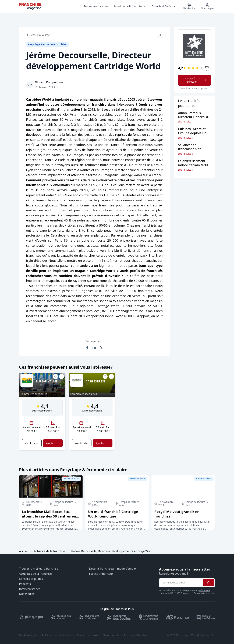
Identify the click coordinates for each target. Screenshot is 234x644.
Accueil (24, 551)
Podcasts (25, 584)
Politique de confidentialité (58, 635)
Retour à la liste (38, 35)
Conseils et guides (31, 579)
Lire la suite (186, 122)
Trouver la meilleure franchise (39, 569)
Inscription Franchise (136, 635)
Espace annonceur (101, 574)
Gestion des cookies (88, 635)
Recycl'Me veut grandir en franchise (177, 514)
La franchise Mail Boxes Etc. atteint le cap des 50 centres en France (49, 516)
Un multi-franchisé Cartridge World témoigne (113, 514)
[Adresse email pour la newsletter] (180, 583)
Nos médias (27, 594)
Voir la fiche (32, 443)
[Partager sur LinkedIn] (94, 347)
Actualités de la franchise (35, 574)
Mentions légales (29, 635)
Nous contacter (112, 635)
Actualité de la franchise (50, 551)
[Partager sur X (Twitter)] (101, 347)
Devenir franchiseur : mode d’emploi (113, 569)
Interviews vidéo (30, 589)
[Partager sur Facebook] (87, 347)
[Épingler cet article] (160, 35)
